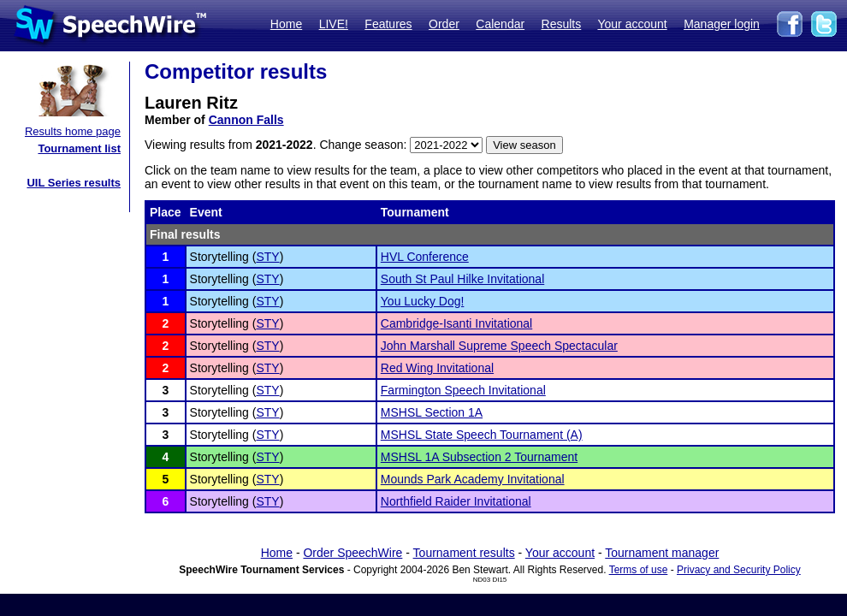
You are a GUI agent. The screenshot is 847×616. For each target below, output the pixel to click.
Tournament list (79, 148)
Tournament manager (662, 553)
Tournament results (464, 553)
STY (267, 257)
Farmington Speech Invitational (463, 390)
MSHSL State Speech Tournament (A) (482, 435)
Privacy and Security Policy (739, 570)
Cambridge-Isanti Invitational (456, 323)
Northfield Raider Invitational (456, 501)
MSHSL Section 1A (432, 412)
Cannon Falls (246, 120)
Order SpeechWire (352, 553)
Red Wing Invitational (437, 368)
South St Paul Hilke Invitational (462, 279)
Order (444, 24)
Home (286, 24)
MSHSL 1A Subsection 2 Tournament (479, 457)
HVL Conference (425, 257)
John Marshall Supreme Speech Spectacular (499, 346)
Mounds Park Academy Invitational (473, 479)
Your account (632, 24)
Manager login (722, 24)
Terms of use (639, 570)
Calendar (500, 24)
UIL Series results (74, 183)
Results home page (73, 131)
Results (562, 24)
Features (388, 24)
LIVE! (334, 24)
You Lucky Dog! (423, 301)
